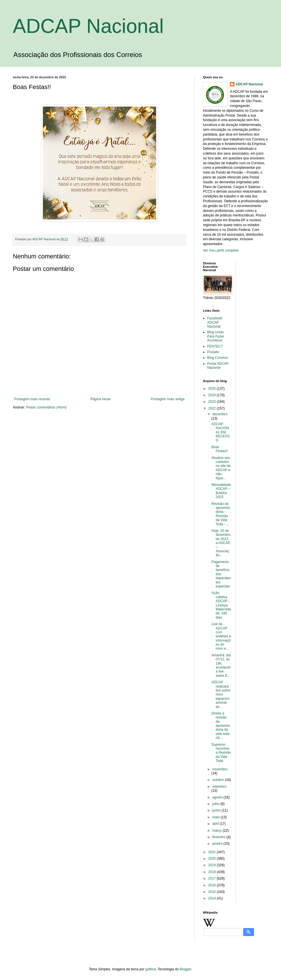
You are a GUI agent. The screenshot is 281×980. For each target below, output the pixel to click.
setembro (219, 787)
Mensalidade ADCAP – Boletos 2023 (221, 491)
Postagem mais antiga (168, 399)
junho (217, 810)
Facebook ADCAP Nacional (215, 322)
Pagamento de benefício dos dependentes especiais (221, 574)
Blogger (185, 969)
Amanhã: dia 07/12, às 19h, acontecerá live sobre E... (221, 665)
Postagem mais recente (32, 399)
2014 (213, 898)
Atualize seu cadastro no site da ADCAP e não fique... (221, 468)
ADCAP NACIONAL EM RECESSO (221, 432)
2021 (213, 852)
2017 (213, 878)
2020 (213, 859)
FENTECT (215, 346)
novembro (220, 769)
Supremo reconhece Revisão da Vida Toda (221, 753)
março (218, 831)
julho (216, 804)
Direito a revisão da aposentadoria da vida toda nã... (221, 726)
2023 (213, 402)
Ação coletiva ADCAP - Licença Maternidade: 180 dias (221, 605)
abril (216, 824)
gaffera (151, 969)
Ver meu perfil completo (221, 250)
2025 (213, 389)
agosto (218, 797)
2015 (213, 892)
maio (216, 817)
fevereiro (219, 837)
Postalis (213, 352)
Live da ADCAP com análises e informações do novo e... (221, 636)
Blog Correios (218, 358)
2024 (213, 395)
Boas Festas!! (220, 449)
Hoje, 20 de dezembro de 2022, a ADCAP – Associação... (221, 543)
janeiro (218, 844)
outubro (219, 780)
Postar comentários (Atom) (46, 407)
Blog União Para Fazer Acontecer (216, 336)
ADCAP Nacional (88, 26)
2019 (213, 865)
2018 (213, 872)
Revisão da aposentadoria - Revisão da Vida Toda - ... (221, 514)
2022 (213, 408)
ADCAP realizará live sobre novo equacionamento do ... (221, 694)
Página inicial (100, 399)
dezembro (220, 414)
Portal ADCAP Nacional (218, 366)
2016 (213, 885)
